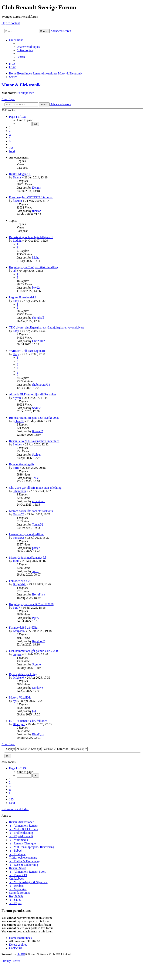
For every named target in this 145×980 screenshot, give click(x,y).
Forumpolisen (26, 93)
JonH (16, 561)
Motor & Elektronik (21, 85)
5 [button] (10, 141)
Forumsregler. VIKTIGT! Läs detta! (31, 197)
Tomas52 (18, 514)
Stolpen (17, 444)
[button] (17, 117)
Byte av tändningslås (22, 464)
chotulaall (38, 318)
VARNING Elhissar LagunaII (27, 351)
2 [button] (10, 131)
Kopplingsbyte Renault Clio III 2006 (31, 604)
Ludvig (17, 241)
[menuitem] (28, 47)
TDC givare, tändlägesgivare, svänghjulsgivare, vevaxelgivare (47, 327)
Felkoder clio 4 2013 (22, 581)
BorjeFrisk (19, 584)
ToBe (16, 468)
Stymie (17, 398)
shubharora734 (41, 385)
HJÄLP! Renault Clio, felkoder (28, 721)
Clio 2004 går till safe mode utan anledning (35, 488)
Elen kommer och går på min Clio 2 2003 (34, 651)
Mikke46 (18, 678)
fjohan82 (18, 421)
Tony (16, 301)
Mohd (36, 258)
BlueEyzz (19, 724)
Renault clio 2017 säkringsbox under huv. (34, 441)
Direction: (72, 749)
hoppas (17, 654)
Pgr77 (16, 608)
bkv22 (36, 288)
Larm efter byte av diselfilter (26, 534)
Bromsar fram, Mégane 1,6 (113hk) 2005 (34, 418)
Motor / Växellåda (20, 697)
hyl (15, 701)
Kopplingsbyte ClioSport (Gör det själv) (33, 267)
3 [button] (10, 134)
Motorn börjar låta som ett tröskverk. (31, 511)
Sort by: (44, 749)
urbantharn (19, 491)
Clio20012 (39, 341)
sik (15, 271)
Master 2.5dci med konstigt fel (28, 558)
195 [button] (11, 148)
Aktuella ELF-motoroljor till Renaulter (33, 394)
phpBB (21, 954)
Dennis (17, 177)
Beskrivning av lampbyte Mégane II (31, 237)
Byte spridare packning (23, 674)
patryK (36, 548)
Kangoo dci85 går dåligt (24, 628)
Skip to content (11, 23)
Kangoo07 (19, 631)
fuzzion (17, 201)
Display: (17, 749)
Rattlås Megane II (20, 174)
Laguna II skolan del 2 (23, 297)
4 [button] (10, 138)
